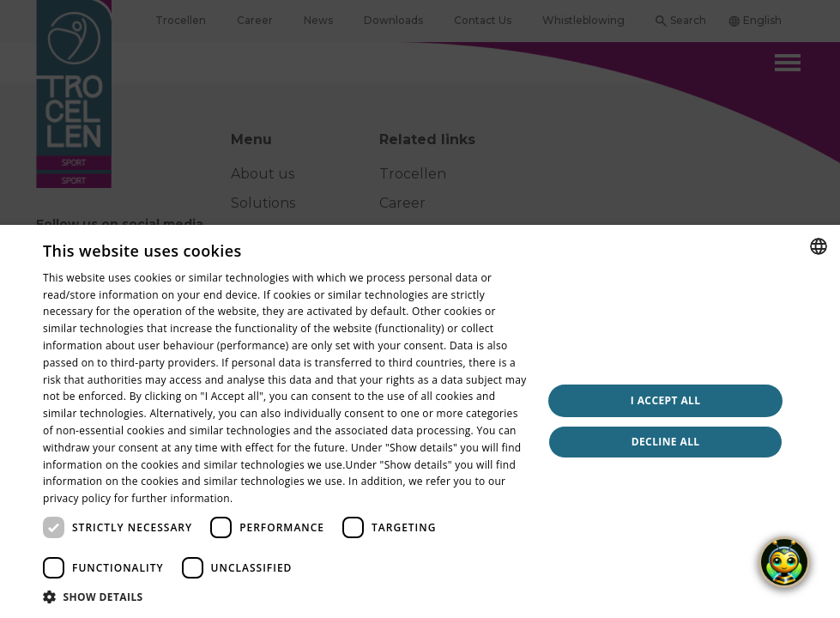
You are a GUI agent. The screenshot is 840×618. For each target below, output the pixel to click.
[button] (285, 597)
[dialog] (420, 309)
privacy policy (77, 498)
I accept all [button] (666, 400)
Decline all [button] (666, 442)
